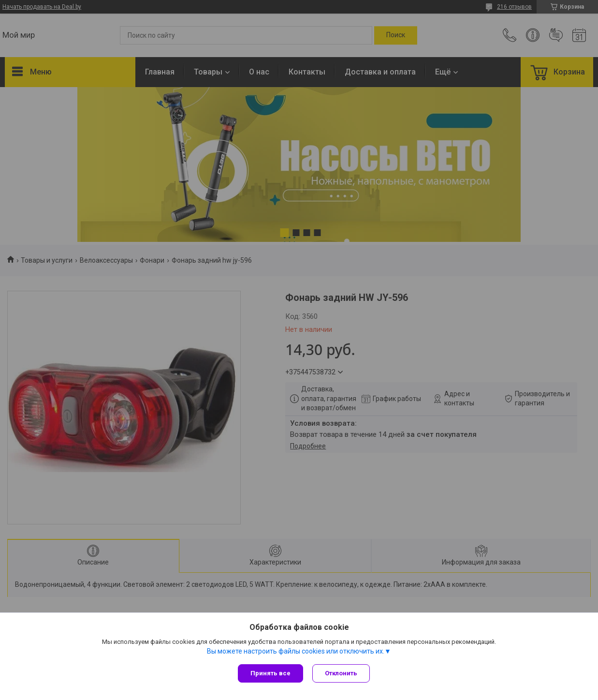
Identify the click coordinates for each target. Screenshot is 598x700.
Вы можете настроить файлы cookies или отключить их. (296, 651)
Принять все (270, 673)
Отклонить (342, 673)
